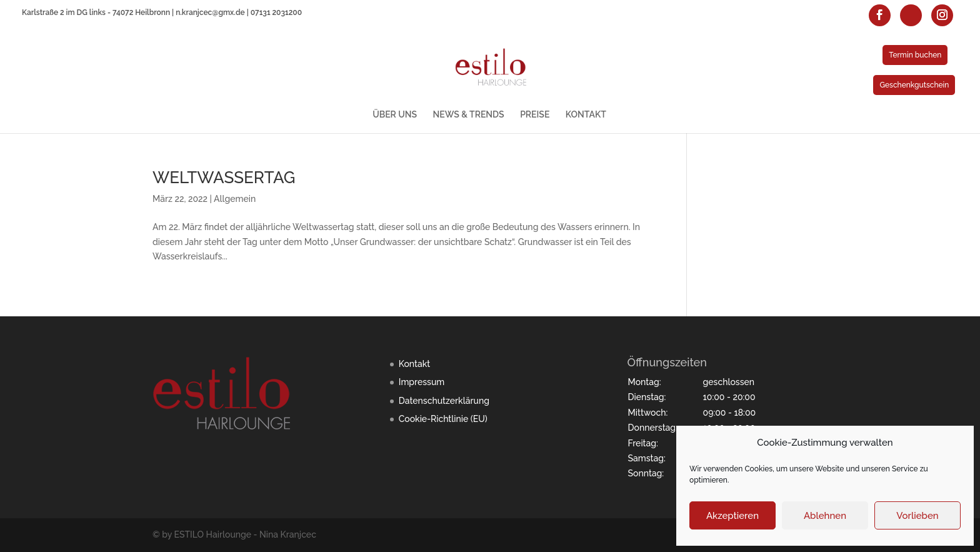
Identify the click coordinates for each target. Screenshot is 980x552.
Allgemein (235, 199)
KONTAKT (586, 115)
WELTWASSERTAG (224, 178)
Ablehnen (825, 516)
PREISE (535, 115)
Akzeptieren (732, 516)
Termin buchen (915, 55)
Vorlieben (917, 516)
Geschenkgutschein (914, 85)
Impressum (422, 382)
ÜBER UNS (395, 115)
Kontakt (414, 364)
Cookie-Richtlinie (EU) (443, 419)
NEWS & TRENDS (469, 115)
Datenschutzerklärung (444, 401)
